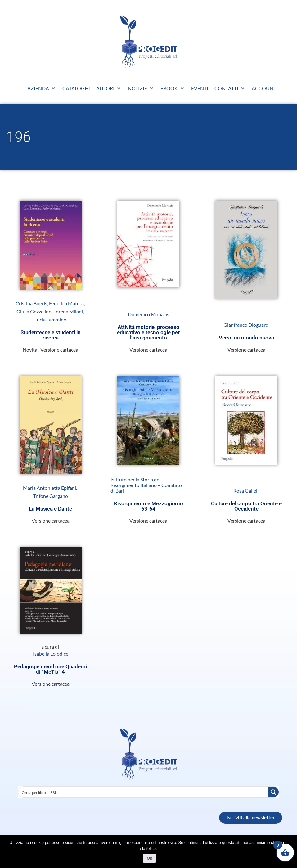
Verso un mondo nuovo (247, 338)
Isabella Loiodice (51, 654)
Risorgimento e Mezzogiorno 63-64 (148, 506)
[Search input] (144, 792)
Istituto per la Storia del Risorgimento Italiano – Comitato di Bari (146, 485)
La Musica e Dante (50, 509)
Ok (150, 859)
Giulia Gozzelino (34, 312)
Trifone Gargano (51, 496)
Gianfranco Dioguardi (247, 325)
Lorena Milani (68, 312)
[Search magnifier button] (273, 792)
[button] (42, 88)
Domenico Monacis (148, 314)
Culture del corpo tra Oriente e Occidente (246, 506)
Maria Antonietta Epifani (49, 488)
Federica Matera (66, 303)
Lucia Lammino (50, 320)
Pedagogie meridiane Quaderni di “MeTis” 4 (50, 669)
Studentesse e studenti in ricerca (51, 335)
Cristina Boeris (31, 303)
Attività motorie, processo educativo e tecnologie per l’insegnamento (148, 332)
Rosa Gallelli (247, 491)
